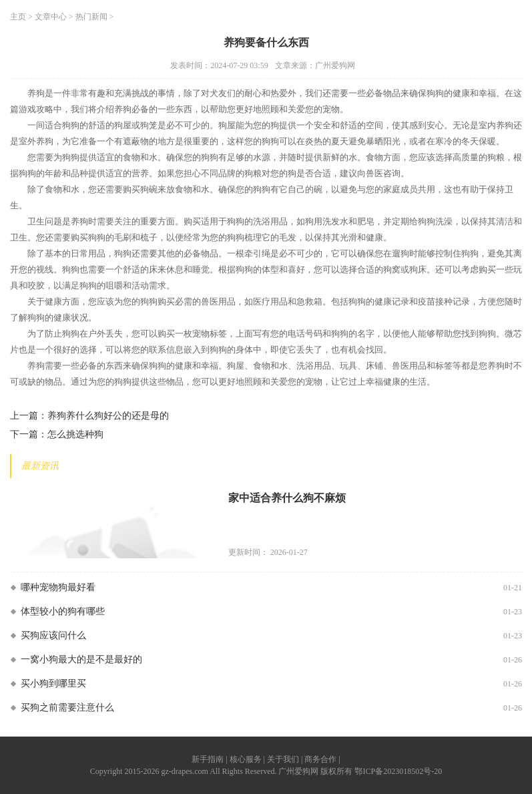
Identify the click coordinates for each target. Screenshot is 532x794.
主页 (18, 17)
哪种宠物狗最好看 (58, 587)
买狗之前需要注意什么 (67, 708)
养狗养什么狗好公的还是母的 (108, 416)
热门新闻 (91, 17)
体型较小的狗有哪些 (63, 611)
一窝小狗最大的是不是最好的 (81, 659)
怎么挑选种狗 (75, 434)
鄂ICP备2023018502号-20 (398, 771)
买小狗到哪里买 (53, 683)
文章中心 (51, 17)
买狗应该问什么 (53, 635)
